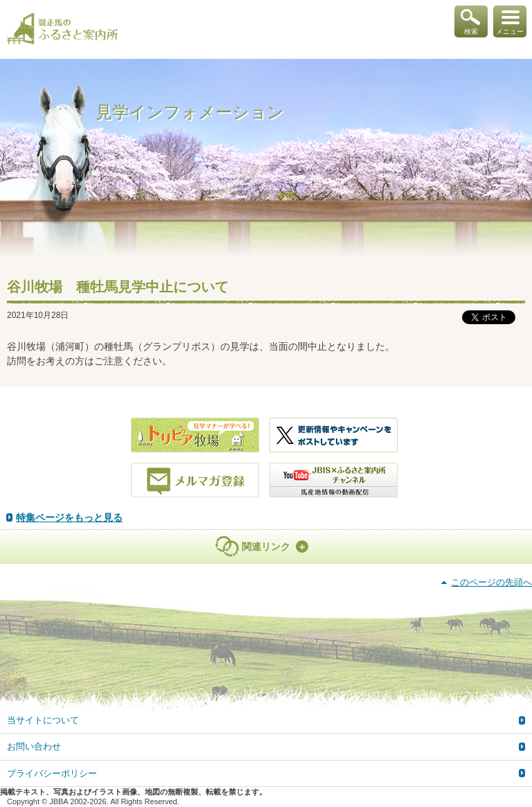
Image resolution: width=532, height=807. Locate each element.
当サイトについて (43, 720)
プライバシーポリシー (52, 773)
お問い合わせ (34, 746)
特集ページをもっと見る (69, 517)
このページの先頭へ (491, 582)
